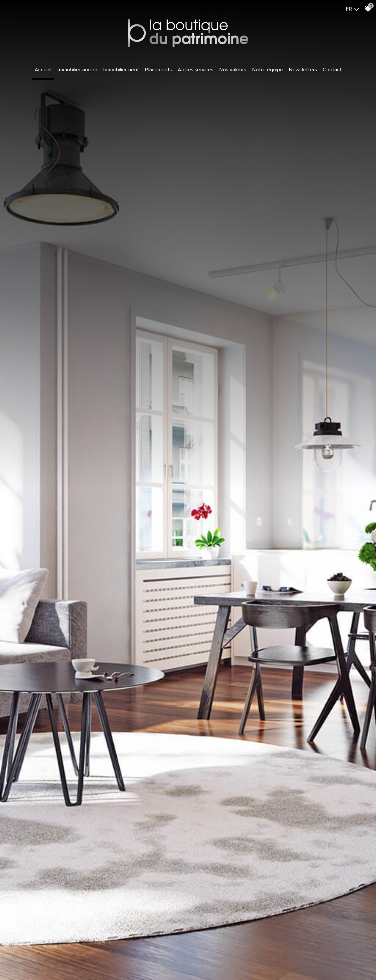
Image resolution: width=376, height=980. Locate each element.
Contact (332, 70)
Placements (158, 70)
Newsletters (303, 70)
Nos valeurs (233, 70)
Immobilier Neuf (121, 70)
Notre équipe (267, 70)
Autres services (195, 70)
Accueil (43, 70)
